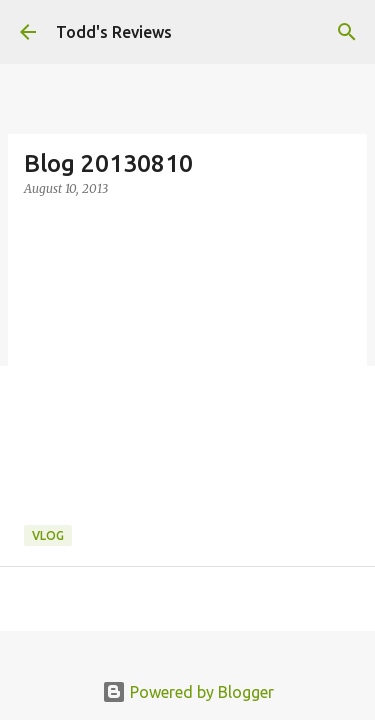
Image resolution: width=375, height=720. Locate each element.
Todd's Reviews (114, 32)
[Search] (347, 32)
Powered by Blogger (188, 692)
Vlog (48, 535)
